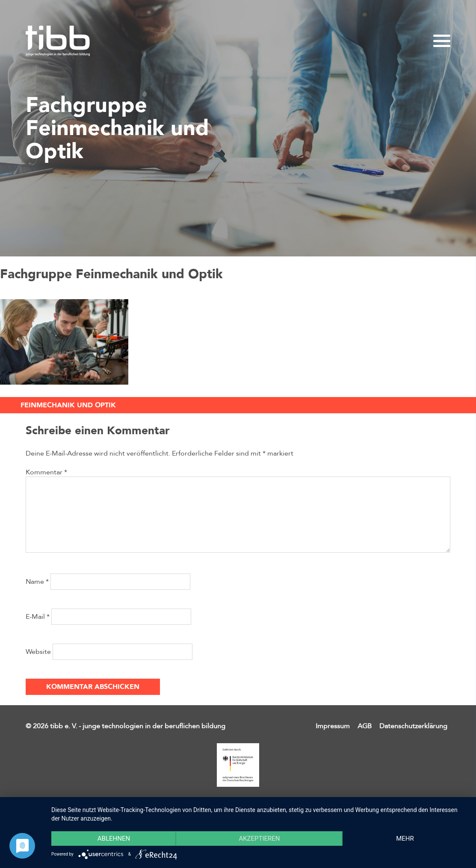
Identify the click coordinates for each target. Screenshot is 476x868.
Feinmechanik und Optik (68, 405)
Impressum (333, 726)
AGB (365, 726)
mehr (405, 839)
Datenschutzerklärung (413, 726)
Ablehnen (114, 839)
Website (38, 652)
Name (37, 582)
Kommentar (46, 472)
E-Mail (38, 617)
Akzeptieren (259, 839)
